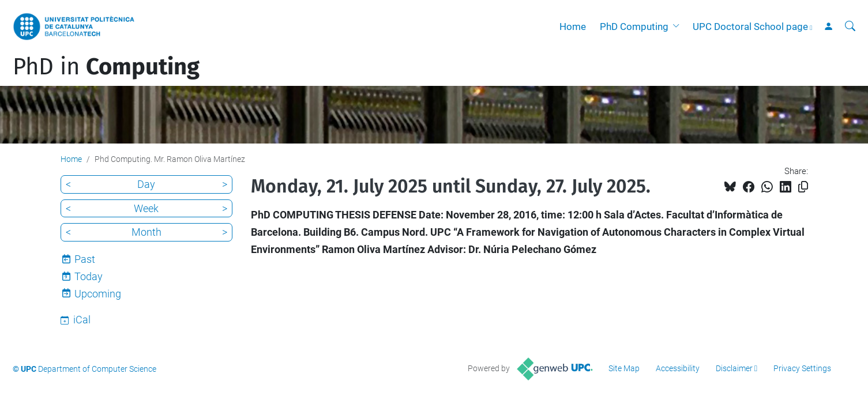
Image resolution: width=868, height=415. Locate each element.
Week (146, 208)
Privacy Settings (802, 368)
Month (146, 232)
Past (85, 259)
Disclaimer (734, 368)
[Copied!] (803, 187)
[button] (678, 27)
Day (146, 184)
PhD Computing (634, 27)
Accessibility (678, 368)
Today (89, 276)
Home (573, 27)
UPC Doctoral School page (750, 27)
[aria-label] (850, 27)
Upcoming (98, 294)
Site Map (624, 368)
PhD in (106, 67)
